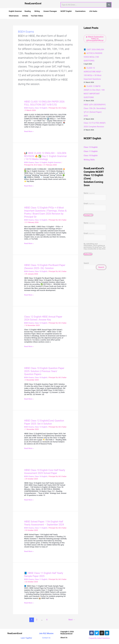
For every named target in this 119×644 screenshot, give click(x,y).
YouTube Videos (37, 16)
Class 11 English (41, 528)
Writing (37, 11)
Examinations (80, 11)
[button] (28, 11)
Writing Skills (89, 160)
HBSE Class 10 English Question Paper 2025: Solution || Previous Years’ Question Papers (44, 371)
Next (72, 620)
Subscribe (88, 254)
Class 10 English (41, 108)
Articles (25, 16)
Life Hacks (93, 11)
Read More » (29, 131)
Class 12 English (41, 162)
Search (86, 263)
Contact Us (88, 215)
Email (89, 204)
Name (89, 193)
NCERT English (66, 11)
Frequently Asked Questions (99, 638)
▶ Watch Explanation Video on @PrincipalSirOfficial (95, 39)
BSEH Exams (29, 108)
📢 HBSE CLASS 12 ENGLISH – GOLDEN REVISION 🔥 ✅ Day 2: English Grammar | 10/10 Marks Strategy (45, 156)
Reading (28, 11)
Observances (14, 16)
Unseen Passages (50, 11)
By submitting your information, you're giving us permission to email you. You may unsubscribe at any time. (95, 246)
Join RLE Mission (46, 633)
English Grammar (15, 11)
